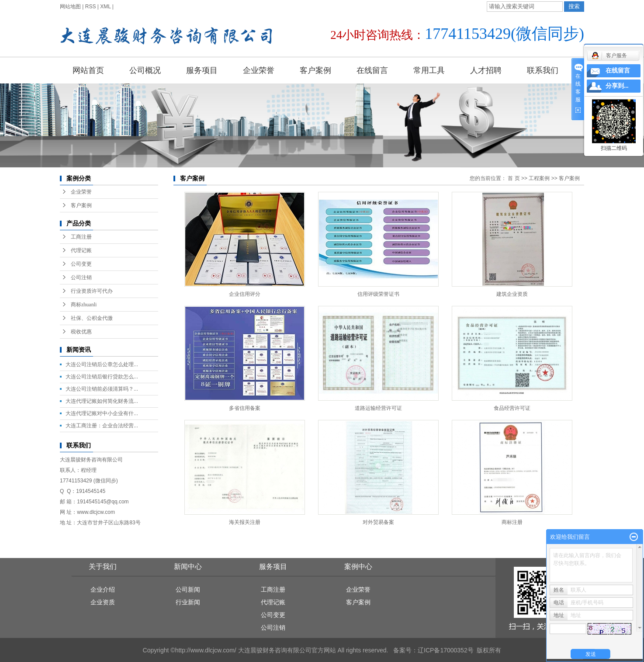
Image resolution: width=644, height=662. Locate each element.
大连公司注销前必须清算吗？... (102, 389)
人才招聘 (486, 70)
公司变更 (81, 264)
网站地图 (70, 7)
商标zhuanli (84, 305)
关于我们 (103, 567)
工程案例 (539, 178)
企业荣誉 (259, 70)
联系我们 (543, 70)
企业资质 (103, 602)
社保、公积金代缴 (92, 318)
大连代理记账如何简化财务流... (102, 401)
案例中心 (358, 567)
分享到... (617, 86)
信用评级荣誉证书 (378, 294)
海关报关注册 (245, 522)
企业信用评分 (245, 294)
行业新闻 (188, 602)
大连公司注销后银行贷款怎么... (102, 377)
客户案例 (315, 70)
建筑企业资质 (512, 294)
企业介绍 (103, 589)
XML (105, 7)
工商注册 (81, 237)
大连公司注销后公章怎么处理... (102, 364)
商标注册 (512, 522)
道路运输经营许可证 (378, 408)
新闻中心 (188, 567)
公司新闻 (188, 589)
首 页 (514, 178)
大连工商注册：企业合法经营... (102, 426)
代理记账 (81, 250)
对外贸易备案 (378, 522)
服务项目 (202, 70)
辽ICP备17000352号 (446, 650)
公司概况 (145, 70)
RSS (91, 7)
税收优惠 (81, 332)
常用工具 (429, 70)
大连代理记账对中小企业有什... (102, 413)
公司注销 (81, 277)
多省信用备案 (245, 408)
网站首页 (88, 70)
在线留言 (372, 70)
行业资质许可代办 (92, 291)
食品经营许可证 (512, 408)
